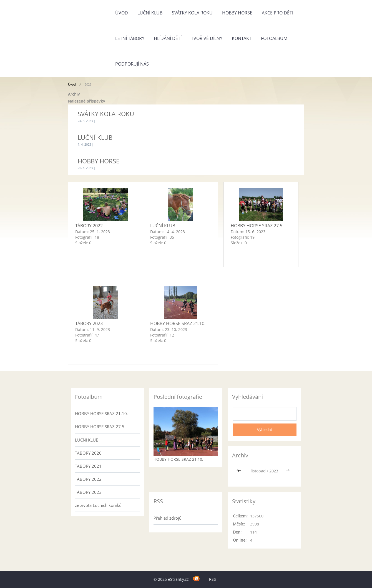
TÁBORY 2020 (88, 453)
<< (240, 471)
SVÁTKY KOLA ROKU (192, 13)
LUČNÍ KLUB (150, 13)
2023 (274, 471)
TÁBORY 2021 (88, 466)
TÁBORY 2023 (89, 323)
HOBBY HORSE (237, 13)
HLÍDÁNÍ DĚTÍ (168, 38)
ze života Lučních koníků (98, 505)
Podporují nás (132, 64)
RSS (213, 579)
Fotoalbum (274, 38)
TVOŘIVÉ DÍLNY (207, 38)
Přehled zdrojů (168, 518)
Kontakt (242, 38)
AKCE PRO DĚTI (277, 13)
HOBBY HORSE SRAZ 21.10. (178, 323)
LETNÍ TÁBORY (130, 38)
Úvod (122, 13)
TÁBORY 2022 (89, 226)
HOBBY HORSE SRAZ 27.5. (257, 226)
